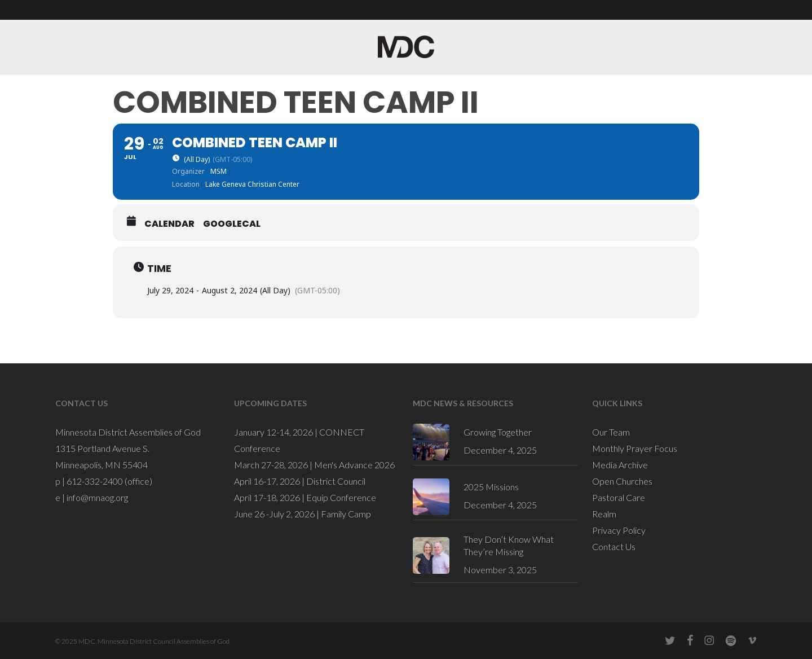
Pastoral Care (619, 497)
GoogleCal (232, 224)
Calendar (169, 224)
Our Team (611, 432)
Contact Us (614, 546)
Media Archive (620, 465)
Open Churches (622, 481)
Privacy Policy (619, 530)
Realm (604, 514)
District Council (336, 481)
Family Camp (346, 514)
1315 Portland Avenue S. (102, 448)
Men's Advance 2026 (354, 465)
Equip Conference (341, 497)
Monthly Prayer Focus (635, 448)
